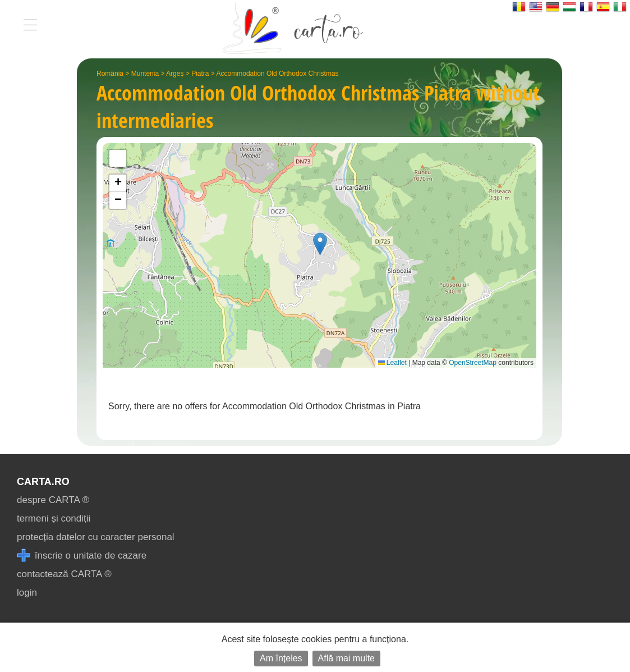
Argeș (175, 74)
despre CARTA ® (53, 500)
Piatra (200, 74)
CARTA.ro (43, 482)
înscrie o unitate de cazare (82, 556)
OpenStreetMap (473, 363)
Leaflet (392, 363)
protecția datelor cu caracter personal (96, 537)
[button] (320, 244)
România (110, 74)
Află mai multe (346, 658)
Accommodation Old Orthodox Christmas (278, 74)
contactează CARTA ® (64, 574)
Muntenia (145, 74)
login (27, 593)
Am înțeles (281, 658)
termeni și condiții (54, 518)
